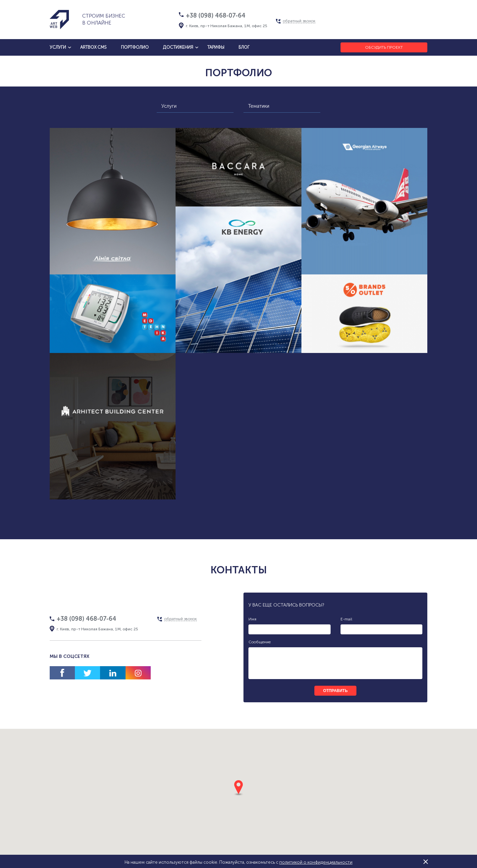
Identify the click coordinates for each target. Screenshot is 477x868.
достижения (178, 47)
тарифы (216, 47)
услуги (58, 47)
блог (244, 47)
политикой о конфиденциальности (316, 862)
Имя (252, 619)
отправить (335, 691)
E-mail (346, 619)
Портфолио (135, 47)
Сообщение (260, 642)
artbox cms (93, 47)
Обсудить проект (384, 47)
